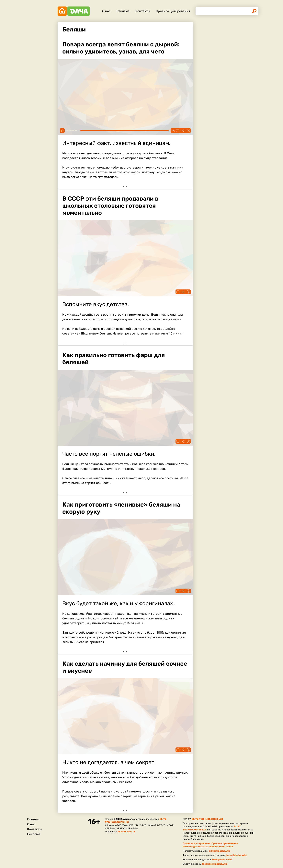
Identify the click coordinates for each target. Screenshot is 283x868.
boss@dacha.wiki (236, 855)
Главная (33, 819)
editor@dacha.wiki (220, 851)
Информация (188, 131)
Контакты (143, 11)
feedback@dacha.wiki (215, 864)
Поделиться (183, 131)
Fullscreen (178, 131)
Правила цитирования (173, 11)
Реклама (123, 11)
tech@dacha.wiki (222, 860)
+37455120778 (126, 832)
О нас (106, 11)
